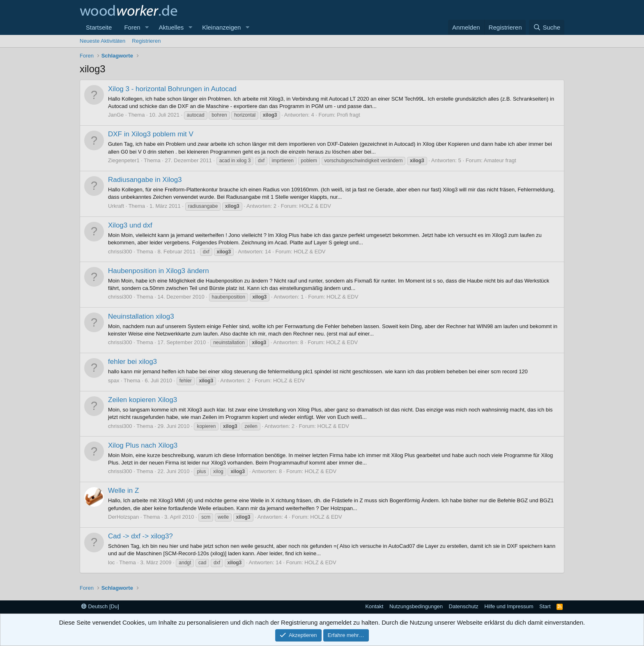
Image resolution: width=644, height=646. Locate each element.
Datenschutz (464, 606)
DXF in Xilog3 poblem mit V (151, 134)
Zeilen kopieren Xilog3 (143, 400)
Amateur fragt (500, 160)
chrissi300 (120, 252)
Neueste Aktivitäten (102, 41)
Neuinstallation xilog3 (141, 316)
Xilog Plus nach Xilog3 (143, 445)
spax (114, 380)
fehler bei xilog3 (132, 362)
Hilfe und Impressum (509, 606)
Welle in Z (123, 491)
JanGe (116, 115)
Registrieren (146, 41)
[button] (147, 27)
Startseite (99, 27)
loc (112, 562)
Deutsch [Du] (100, 606)
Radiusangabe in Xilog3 (145, 180)
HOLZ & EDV (315, 206)
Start (545, 606)
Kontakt (374, 606)
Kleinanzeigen (221, 27)
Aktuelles (171, 27)
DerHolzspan (123, 517)
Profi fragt (348, 115)
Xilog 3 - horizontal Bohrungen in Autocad (172, 89)
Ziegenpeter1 (124, 160)
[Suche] (547, 27)
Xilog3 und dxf (130, 225)
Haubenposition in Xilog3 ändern (159, 271)
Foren (132, 27)
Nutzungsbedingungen (416, 606)
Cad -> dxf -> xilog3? (140, 536)
